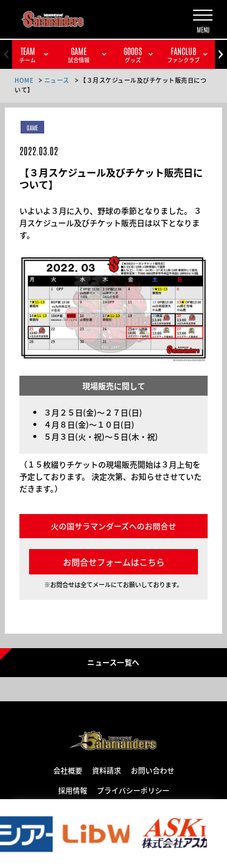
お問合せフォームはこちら (114, 562)
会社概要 (68, 770)
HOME (24, 80)
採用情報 (73, 790)
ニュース (57, 80)
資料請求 (107, 770)
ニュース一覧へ (113, 662)
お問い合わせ (153, 770)
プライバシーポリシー (133, 790)
